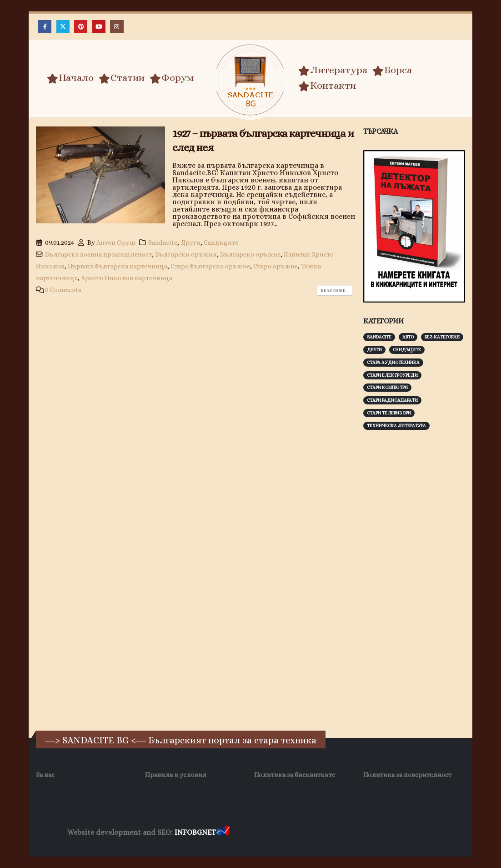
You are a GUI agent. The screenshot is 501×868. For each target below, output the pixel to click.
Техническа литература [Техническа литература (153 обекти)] (396, 426)
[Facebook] (45, 27)
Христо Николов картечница (127, 278)
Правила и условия (176, 775)
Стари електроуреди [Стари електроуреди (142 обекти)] (392, 375)
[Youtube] (99, 27)
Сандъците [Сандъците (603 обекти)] (407, 350)
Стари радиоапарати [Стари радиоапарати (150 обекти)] (392, 400)
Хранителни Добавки (263, 833)
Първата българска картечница (118, 266)
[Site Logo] (250, 80)
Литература (333, 70)
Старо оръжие (276, 266)
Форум (172, 78)
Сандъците (221, 242)
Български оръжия (186, 254)
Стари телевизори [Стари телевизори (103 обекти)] (389, 413)
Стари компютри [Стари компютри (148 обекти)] (387, 387)
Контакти (327, 86)
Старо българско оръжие (210, 266)
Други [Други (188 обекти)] (374, 350)
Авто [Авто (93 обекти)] (408, 337)
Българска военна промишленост (98, 254)
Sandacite (163, 242)
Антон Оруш (116, 242)
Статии (122, 78)
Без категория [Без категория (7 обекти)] (442, 337)
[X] (63, 27)
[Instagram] (117, 27)
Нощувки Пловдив (401, 833)
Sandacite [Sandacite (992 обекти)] (379, 337)
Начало (70, 78)
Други (190, 242)
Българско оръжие (250, 254)
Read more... (335, 290)
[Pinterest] (81, 27)
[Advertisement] (431, 579)
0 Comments (63, 290)
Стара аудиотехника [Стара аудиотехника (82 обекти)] (393, 362)
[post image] (100, 175)
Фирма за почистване (334, 833)
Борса (392, 70)
